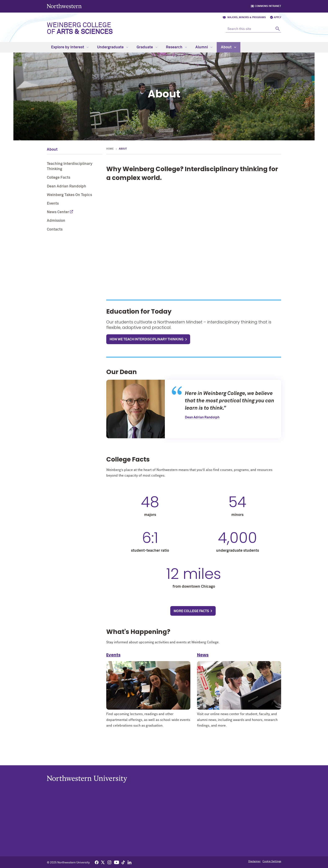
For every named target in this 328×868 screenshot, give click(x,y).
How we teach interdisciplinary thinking (147, 339)
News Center (58, 212)
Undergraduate (113, 47)
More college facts (191, 611)
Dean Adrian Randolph (67, 186)
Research (176, 47)
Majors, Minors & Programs (247, 18)
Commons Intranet (268, 6)
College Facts (59, 178)
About (229, 47)
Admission (56, 221)
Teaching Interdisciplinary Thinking (70, 166)
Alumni (204, 47)
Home (110, 149)
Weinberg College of (80, 29)
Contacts (55, 230)
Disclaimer (254, 862)
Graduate (147, 47)
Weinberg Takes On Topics (69, 195)
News (203, 657)
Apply (277, 18)
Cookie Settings (272, 862)
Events (53, 204)
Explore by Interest (70, 47)
